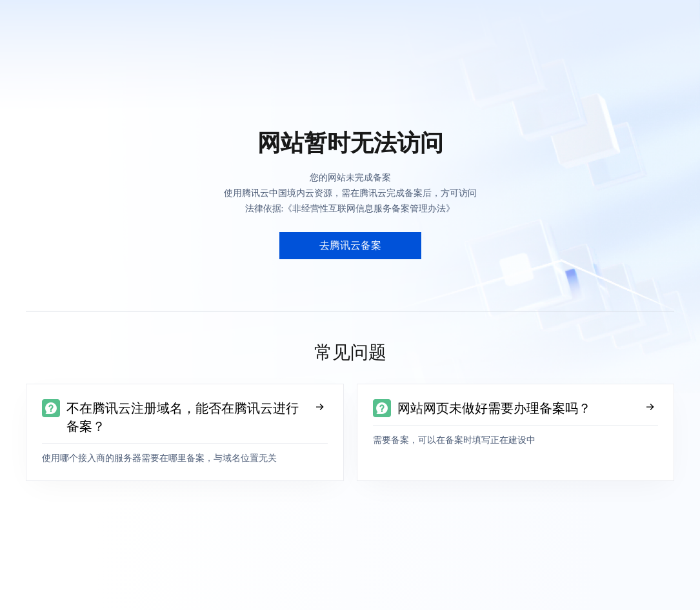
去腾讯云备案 (350, 245)
